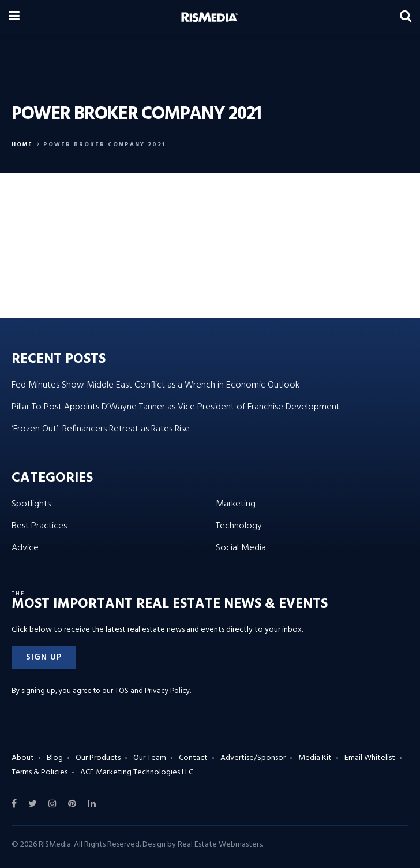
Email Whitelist (370, 758)
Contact (193, 758)
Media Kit (315, 758)
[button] (44, 657)
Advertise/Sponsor (253, 758)
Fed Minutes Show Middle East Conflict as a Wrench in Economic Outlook (155, 385)
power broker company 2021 (104, 144)
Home (22, 144)
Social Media (241, 548)
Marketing (236, 504)
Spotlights (31, 504)
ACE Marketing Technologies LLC (137, 772)
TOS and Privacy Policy (152, 691)
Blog (55, 758)
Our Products (98, 758)
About (23, 758)
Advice (25, 548)
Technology (239, 526)
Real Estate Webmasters (220, 845)
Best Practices (39, 526)
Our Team (150, 758)
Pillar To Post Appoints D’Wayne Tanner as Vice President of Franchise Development (176, 407)
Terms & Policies (40, 772)
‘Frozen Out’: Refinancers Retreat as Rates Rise (101, 429)
